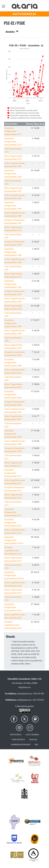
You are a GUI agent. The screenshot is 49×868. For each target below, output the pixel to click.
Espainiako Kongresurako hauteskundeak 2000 (13, 362)
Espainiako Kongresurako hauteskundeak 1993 (13, 284)
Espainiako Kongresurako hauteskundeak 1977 (13, 131)
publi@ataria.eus (24, 700)
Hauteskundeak (24, 14)
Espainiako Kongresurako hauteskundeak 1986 (13, 206)
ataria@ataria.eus (25, 694)
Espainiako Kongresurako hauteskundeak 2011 (13, 473)
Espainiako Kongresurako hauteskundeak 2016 (13, 523)
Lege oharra (32, 735)
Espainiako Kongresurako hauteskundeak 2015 (13, 512)
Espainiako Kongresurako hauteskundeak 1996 (13, 323)
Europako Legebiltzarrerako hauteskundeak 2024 (13, 625)
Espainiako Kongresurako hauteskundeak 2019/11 (14, 575)
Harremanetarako (21, 745)
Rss (36, 745)
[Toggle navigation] (4, 6)
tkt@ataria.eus (24, 687)
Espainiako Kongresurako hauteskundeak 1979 (13, 142)
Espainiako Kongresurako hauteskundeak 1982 (13, 174)
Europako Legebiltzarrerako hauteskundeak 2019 (13, 551)
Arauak (33, 740)
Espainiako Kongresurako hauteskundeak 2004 (13, 395)
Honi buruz (16, 735)
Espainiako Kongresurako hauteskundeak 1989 (13, 252)
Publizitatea (18, 740)
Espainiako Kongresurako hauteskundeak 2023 (13, 607)
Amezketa (12, 32)
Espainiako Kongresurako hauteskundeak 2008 (13, 434)
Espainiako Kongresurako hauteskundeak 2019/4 (14, 540)
